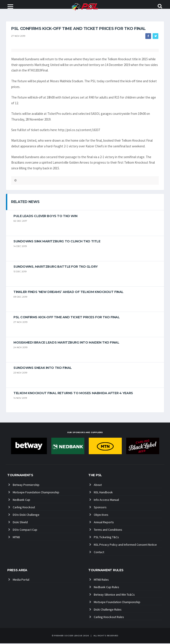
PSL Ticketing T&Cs (106, 538)
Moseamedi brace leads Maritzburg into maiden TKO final (66, 343)
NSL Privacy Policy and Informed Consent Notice (125, 545)
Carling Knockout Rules (109, 618)
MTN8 (16, 538)
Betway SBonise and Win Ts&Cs (114, 595)
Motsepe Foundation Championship (36, 493)
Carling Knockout (24, 508)
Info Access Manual (106, 500)
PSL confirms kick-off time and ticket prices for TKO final (67, 318)
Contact (99, 553)
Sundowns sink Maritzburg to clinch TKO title (57, 242)
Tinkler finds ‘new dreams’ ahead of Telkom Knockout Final (68, 293)
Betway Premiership (26, 485)
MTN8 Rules (101, 580)
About (98, 485)
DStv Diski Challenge (26, 515)
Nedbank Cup (21, 500)
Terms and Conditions (108, 530)
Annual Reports (104, 523)
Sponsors (100, 508)
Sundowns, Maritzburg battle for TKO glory (56, 267)
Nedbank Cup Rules (106, 588)
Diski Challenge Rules (108, 610)
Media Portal (21, 580)
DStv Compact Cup (25, 530)
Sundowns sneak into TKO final (43, 368)
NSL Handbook (103, 493)
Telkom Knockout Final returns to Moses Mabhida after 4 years (73, 394)
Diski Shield (20, 523)
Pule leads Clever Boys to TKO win (45, 217)
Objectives (101, 515)
